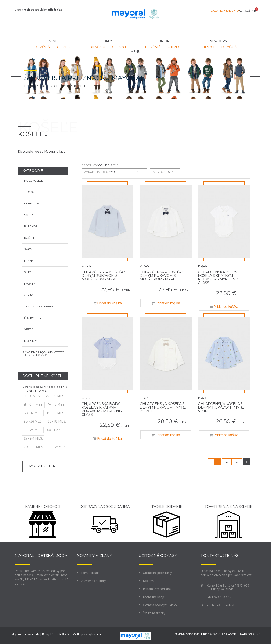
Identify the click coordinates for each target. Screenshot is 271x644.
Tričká (28, 192)
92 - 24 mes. (33, 430)
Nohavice (31, 203)
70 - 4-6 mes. (34, 447)
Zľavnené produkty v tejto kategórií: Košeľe (43, 354)
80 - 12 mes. (33, 413)
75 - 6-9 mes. (55, 396)
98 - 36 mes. (33, 421)
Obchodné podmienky (157, 573)
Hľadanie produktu (225, 11)
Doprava (149, 581)
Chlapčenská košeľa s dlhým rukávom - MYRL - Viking (222, 407)
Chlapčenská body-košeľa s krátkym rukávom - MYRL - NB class (218, 277)
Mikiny (28, 261)
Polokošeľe (33, 181)
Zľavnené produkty (93, 581)
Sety (27, 272)
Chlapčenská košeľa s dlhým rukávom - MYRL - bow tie (164, 407)
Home (29, 86)
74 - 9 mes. (57, 405)
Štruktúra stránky (154, 613)
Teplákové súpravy (38, 306)
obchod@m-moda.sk (221, 605)
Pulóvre (30, 226)
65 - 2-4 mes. (33, 438)
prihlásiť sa (55, 10)
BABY (44, 86)
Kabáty (29, 284)
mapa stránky (250, 634)
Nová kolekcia (90, 573)
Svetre (28, 215)
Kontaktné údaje (154, 597)
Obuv (28, 295)
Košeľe (29, 238)
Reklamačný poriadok (157, 589)
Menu (135, 52)
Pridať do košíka (107, 303)
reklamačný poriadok (219, 634)
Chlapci (64, 47)
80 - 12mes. (56, 413)
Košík (251, 11)
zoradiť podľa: (96, 172)
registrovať (31, 10)
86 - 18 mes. (57, 421)
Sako (27, 249)
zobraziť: (160, 172)
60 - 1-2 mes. (57, 430)
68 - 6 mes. (32, 396)
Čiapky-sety (32, 318)
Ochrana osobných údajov (160, 605)
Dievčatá (42, 47)
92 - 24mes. (57, 447)
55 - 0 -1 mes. (33, 405)
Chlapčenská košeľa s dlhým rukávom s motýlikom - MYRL (104, 275)
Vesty (28, 329)
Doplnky (30, 341)
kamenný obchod (186, 634)
